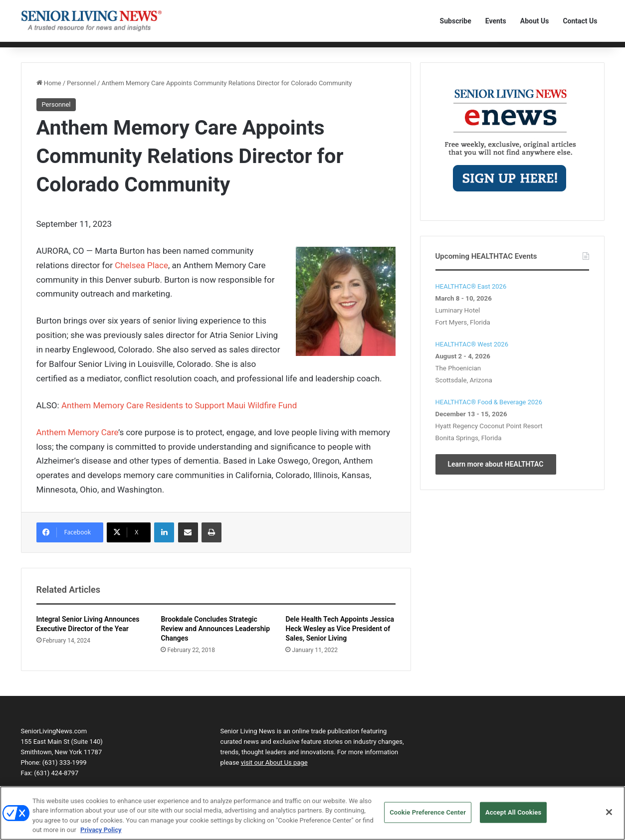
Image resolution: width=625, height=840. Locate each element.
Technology (152, 51)
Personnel (193, 51)
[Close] (609, 812)
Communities (106, 51)
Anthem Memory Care (77, 448)
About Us (535, 21)
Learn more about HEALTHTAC (496, 480)
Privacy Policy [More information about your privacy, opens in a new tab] (101, 830)
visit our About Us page (274, 778)
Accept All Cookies (513, 812)
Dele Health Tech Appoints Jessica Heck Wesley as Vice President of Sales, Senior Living (340, 645)
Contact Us (580, 21)
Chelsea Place (141, 281)
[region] (312, 813)
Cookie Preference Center (428, 812)
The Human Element (355, 51)
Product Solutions (243, 51)
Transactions (297, 51)
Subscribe (456, 21)
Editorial (65, 51)
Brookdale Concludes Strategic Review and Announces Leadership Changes (215, 645)
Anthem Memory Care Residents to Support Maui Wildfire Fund (179, 421)
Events (496, 21)
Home (35, 51)
